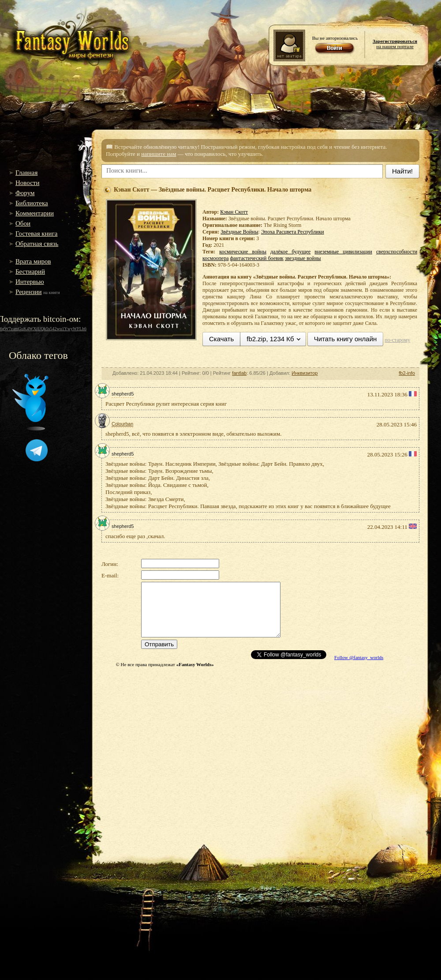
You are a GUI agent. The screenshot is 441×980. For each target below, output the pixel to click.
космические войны (243, 252)
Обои (23, 223)
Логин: (110, 564)
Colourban (122, 424)
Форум (25, 193)
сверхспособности (397, 252)
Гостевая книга (36, 234)
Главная (26, 173)
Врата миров (33, 261)
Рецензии (29, 292)
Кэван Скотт (234, 212)
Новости (27, 183)
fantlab (239, 373)
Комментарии (35, 213)
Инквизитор (305, 373)
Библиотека (32, 203)
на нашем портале (395, 44)
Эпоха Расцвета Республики (293, 232)
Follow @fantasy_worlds (359, 657)
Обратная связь (37, 244)
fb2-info (407, 373)
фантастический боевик (257, 258)
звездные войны (303, 258)
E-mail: (110, 575)
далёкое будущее (290, 252)
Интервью (30, 282)
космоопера (216, 258)
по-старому (397, 340)
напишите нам (159, 154)
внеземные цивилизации (343, 252)
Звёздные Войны (239, 232)
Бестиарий (30, 271)
